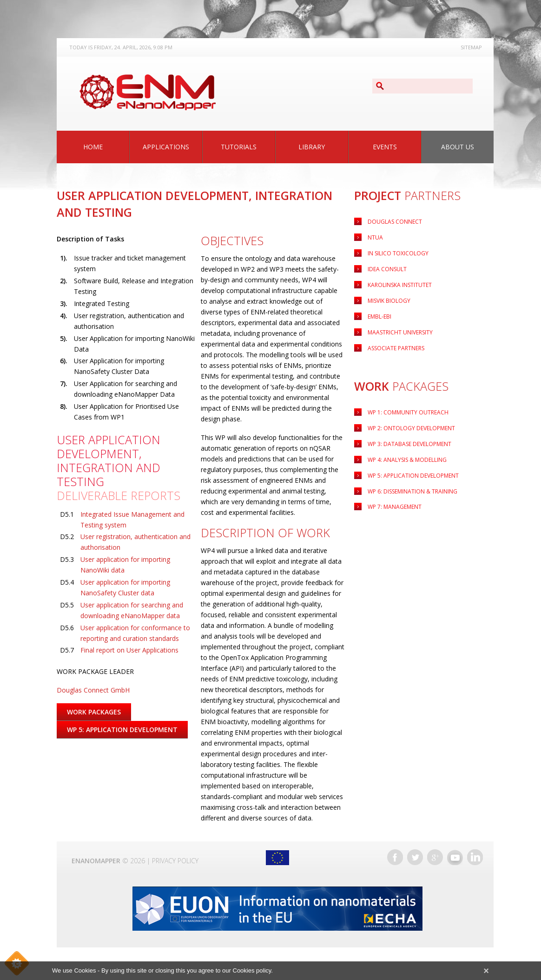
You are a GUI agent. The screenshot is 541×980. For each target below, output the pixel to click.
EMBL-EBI (379, 317)
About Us (458, 147)
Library (312, 147)
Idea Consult (387, 269)
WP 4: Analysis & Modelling (407, 460)
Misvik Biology (389, 301)
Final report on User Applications (129, 650)
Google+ (435, 857)
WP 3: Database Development (409, 444)
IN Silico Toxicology (398, 253)
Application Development (413, 476)
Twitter (415, 857)
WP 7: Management (395, 507)
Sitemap (471, 47)
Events (385, 147)
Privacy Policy (175, 861)
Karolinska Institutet (400, 285)
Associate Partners (396, 348)
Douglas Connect (395, 222)
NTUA (375, 237)
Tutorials (239, 147)
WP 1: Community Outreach (408, 412)
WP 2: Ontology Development (411, 428)
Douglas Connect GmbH (93, 690)
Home (93, 147)
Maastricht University (400, 332)
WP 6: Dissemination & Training (412, 491)
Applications (166, 147)
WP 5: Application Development (122, 730)
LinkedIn (475, 857)
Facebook (395, 857)
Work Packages (94, 712)
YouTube (455, 857)
